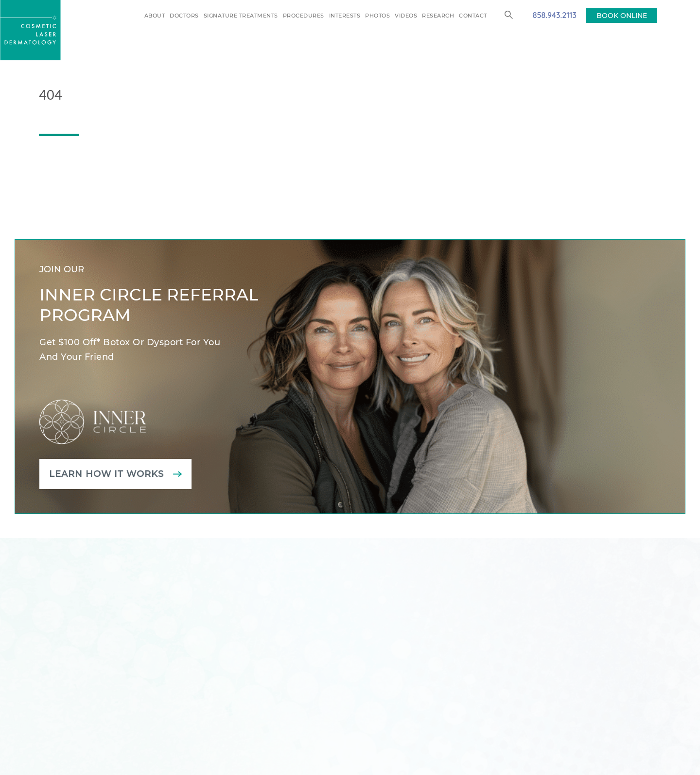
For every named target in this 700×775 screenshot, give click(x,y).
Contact (473, 16)
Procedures (304, 16)
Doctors (184, 16)
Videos (406, 16)
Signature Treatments (241, 16)
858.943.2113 (555, 15)
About (155, 16)
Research (438, 16)
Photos (377, 16)
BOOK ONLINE (622, 16)
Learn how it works (106, 474)
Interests (345, 16)
